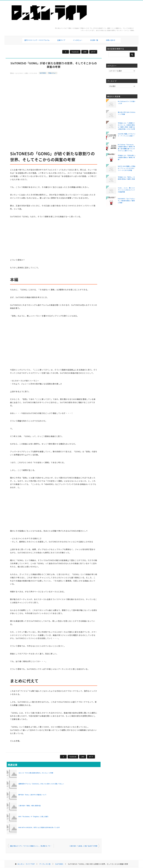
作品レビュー (52, 73)
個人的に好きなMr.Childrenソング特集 (127, 113)
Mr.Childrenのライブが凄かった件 (127, 102)
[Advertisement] (54, 90)
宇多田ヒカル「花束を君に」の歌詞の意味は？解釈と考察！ (127, 157)
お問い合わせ (110, 40)
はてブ (93, 52)
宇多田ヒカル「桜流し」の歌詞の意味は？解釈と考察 (126, 178)
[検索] (122, 55)
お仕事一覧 (94, 40)
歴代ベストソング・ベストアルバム (37, 40)
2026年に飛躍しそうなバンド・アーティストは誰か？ (127, 135)
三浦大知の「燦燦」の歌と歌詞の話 (29, 806)
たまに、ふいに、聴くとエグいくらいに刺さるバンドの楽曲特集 (126, 190)
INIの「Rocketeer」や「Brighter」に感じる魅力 (33, 816)
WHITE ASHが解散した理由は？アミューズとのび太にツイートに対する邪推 (127, 168)
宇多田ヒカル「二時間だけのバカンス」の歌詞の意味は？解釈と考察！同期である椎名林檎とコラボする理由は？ (126, 126)
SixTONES (43, 73)
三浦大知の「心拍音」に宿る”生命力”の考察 (83, 846)
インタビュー (78, 40)
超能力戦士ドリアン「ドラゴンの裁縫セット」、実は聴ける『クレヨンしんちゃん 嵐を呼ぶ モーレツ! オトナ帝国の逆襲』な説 (32, 846)
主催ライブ (61, 40)
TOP (26, 864)
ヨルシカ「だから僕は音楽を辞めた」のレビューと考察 (36, 773)
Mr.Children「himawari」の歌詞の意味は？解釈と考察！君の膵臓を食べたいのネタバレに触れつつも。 (126, 148)
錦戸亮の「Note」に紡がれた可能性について (32, 795)
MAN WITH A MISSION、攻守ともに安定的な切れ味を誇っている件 (39, 827)
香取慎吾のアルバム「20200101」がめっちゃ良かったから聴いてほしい (41, 784)
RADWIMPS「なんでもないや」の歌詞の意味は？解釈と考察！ (126, 201)
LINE (85, 52)
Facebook (75, 52)
